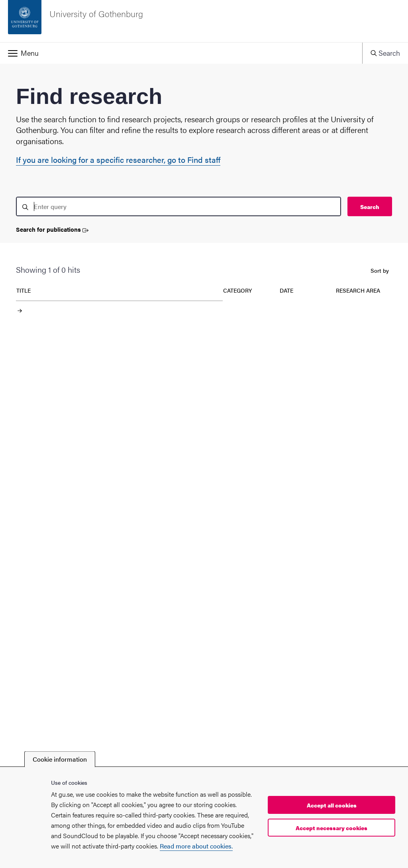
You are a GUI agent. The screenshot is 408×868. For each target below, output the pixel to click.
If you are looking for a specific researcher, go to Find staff (118, 159)
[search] (178, 206)
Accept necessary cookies (331, 828)
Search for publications (52, 230)
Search (370, 207)
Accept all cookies (332, 805)
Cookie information (60, 759)
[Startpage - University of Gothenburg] (204, 21)
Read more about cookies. (196, 846)
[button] (181, 53)
